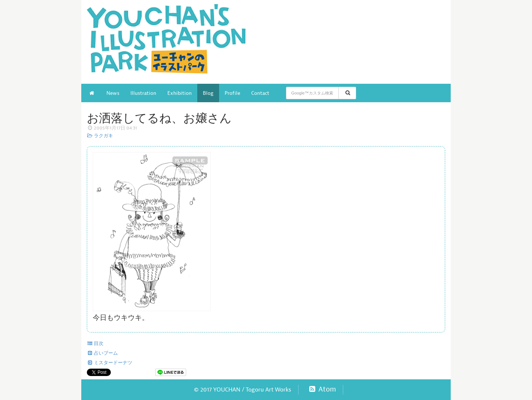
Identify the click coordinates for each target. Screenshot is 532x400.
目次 (95, 344)
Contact (260, 93)
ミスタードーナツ (110, 363)
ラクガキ (100, 136)
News (113, 93)
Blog (208, 93)
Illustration (143, 93)
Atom (322, 389)
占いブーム (102, 353)
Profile (232, 93)
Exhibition (180, 93)
